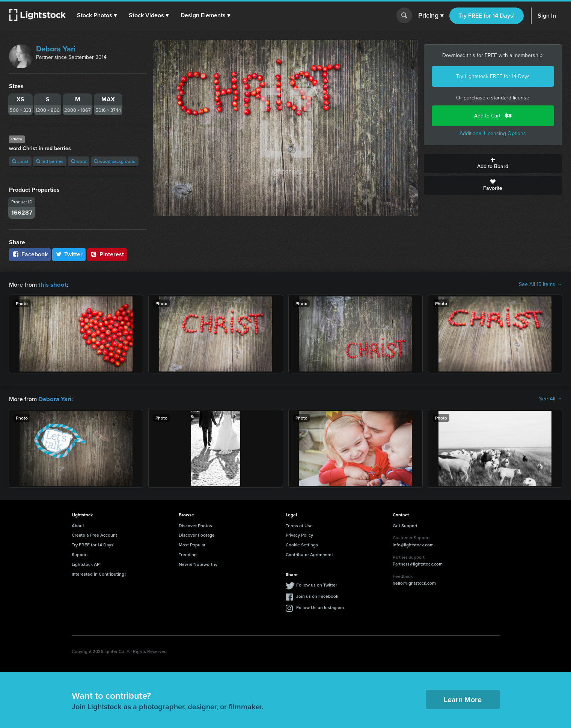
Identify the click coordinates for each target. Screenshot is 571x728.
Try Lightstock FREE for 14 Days (493, 76)
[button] (97, 15)
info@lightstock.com (413, 544)
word (79, 161)
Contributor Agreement (309, 554)
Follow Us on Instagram (320, 607)
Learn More (463, 699)
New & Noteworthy (198, 563)
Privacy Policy (299, 534)
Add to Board (493, 164)
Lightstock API (86, 563)
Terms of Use (299, 525)
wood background (115, 161)
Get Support (405, 525)
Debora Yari (56, 49)
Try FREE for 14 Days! (487, 16)
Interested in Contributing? (99, 573)
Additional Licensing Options (493, 133)
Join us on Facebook (317, 595)
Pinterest (107, 254)
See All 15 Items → (540, 284)
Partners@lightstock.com (418, 563)
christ (20, 161)
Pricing (431, 16)
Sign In (547, 16)
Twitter (69, 254)
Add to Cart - (493, 116)
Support (80, 554)
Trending (188, 554)
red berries (50, 161)
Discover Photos (195, 525)
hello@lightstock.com (414, 582)
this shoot (51, 284)
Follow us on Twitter (317, 584)
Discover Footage (197, 534)
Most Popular (192, 544)
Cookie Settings (302, 544)
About (78, 525)
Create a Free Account (94, 534)
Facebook (30, 254)
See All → (551, 399)
